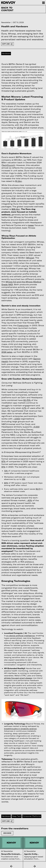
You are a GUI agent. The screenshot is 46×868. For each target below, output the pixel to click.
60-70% (27, 400)
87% (3, 461)
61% (3, 467)
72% (6, 471)
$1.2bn (19, 181)
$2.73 (38, 489)
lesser (31, 225)
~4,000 (36, 427)
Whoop (30, 258)
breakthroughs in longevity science (20, 729)
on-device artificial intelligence (20, 636)
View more (7, 833)
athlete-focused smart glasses (18, 678)
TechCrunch (8, 165)
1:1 (10, 168)
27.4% (20, 128)
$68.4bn (16, 209)
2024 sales (7, 352)
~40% (29, 500)
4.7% (24, 408)
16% (23, 479)
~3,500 (17, 419)
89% (6, 483)
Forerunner (23, 325)
